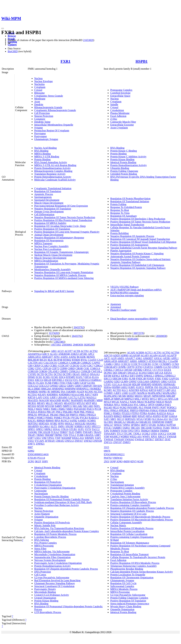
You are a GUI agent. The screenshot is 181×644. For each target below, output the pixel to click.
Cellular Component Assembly (126, 523)
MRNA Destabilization (46, 261)
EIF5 (132, 376)
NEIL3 (31, 409)
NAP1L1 (124, 402)
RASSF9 (108, 416)
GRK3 (164, 381)
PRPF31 (74, 415)
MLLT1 (50, 403)
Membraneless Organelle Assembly (52, 269)
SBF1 (113, 419)
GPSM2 (54, 386)
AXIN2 (72, 357)
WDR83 (125, 436)
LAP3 (39, 397)
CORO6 (43, 371)
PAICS (90, 409)
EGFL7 (80, 377)
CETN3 (139, 367)
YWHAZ (140, 439)
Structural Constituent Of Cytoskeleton (54, 586)
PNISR (148, 408)
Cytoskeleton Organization (48, 485)
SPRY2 (40, 429)
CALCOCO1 (50, 363)
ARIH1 (133, 361)
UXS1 (38, 438)
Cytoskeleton (117, 110)
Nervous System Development (50, 560)
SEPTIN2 (33, 423)
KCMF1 (108, 390)
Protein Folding (118, 204)
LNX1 (46, 397)
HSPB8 (116, 387)
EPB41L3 (170, 376)
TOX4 (124, 431)
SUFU (81, 429)
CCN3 (83, 366)
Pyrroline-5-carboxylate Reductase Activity (57, 505)
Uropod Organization (45, 598)
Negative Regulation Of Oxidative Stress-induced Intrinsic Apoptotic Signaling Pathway (140, 261)
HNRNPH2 (58, 389)
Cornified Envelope (120, 93)
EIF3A (88, 377)
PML (82, 412)
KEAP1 (42, 395)
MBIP (100, 400)
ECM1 (55, 377)
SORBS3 (79, 426)
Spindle (114, 104)
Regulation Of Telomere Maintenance (130, 543)
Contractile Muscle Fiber (123, 122)
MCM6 (122, 396)
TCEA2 (55, 432)
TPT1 (137, 431)
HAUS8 (127, 384)
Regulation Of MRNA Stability (50, 223)
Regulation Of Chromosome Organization (132, 578)
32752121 (55, 339)
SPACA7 (109, 425)
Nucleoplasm (41, 494)
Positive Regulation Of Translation (52, 229)
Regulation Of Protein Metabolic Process (55, 534)
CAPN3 (96, 363)
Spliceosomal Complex (122, 586)
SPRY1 (32, 429)
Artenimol (116, 307)
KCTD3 (117, 390)
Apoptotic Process (44, 194)
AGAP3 (145, 355)
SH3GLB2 (80, 423)
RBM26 (41, 421)
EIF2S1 (168, 373)
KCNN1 (89, 392)
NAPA (133, 402)
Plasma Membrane (120, 113)
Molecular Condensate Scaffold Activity (55, 180)
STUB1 (73, 429)
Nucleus (38, 78)
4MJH (127, 461)
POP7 (163, 408)
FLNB (48, 383)
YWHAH (119, 439)
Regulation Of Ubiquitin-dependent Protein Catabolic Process (66, 569)
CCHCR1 (146, 364)
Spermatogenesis (43, 197)
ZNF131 (108, 442)
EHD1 (151, 373)
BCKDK (81, 357)
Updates (12, 45)
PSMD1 (117, 413)
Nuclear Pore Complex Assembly (51, 246)
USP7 (31, 438)
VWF (58, 438)
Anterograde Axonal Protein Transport (130, 256)
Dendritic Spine (42, 122)
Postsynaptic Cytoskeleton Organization (55, 488)
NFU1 (117, 405)
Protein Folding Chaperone (124, 171)
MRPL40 (119, 399)
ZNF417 (79, 441)
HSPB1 (142, 61)
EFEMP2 (71, 377)
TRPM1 (58, 435)
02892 (31, 451)
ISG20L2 (164, 387)
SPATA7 (118, 425)
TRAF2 (97, 432)
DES (115, 373)
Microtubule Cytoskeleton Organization (55, 554)
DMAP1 (122, 373)
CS (154, 370)
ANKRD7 (148, 358)
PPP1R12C (44, 415)
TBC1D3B (146, 428)
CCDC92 (74, 366)
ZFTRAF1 (50, 441)
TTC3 (120, 434)
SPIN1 (127, 425)
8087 (30, 447)
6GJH (140, 461)
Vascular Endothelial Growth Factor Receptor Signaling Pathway (144, 248)
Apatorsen (116, 304)
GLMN (124, 381)
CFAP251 (148, 367)
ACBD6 (140, 353)
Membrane (40, 99)
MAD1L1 (91, 397)
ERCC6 (39, 380)
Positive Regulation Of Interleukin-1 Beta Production (138, 219)
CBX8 (37, 366)
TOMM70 (115, 431)
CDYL (38, 368)
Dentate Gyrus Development (49, 212)
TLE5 (71, 432)
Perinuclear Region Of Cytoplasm (52, 130)
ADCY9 (108, 355)
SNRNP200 (158, 422)
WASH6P (66, 438)
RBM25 (118, 416)
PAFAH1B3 (80, 409)
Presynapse (40, 133)
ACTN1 (85, 351)
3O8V (45, 461)
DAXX (167, 370)
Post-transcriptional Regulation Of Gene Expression (61, 206)
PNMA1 (90, 412)
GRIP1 (70, 386)
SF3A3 (140, 419)
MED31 (139, 396)
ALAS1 (54, 354)
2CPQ (31, 461)
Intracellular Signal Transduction (127, 225)
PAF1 (168, 405)
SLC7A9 (173, 419)
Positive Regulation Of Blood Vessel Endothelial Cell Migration (143, 242)
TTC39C (128, 434)
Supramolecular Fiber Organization (52, 557)
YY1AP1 (39, 441)
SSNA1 (57, 429)
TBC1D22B (44, 432)
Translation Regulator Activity (50, 174)
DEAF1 (77, 374)
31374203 (54, 333)
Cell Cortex (40, 575)
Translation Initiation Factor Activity (129, 499)
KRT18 (32, 397)
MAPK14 (142, 393)
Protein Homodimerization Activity (52, 168)
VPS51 (51, 438)
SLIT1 (54, 426)
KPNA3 (144, 390)
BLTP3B (58, 360)
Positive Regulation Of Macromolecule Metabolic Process (140, 517)
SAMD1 (82, 421)
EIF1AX (159, 373)
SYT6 (88, 429)
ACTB (77, 351)
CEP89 (63, 368)
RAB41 (152, 413)
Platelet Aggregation (121, 251)
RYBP (165, 416)
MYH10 (32, 406)
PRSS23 (92, 415)
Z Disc (114, 119)
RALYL (32, 421)
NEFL (97, 406)
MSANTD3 (70, 403)
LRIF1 (53, 397)
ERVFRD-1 (58, 380)
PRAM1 (54, 415)
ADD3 (116, 355)
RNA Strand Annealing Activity (51, 162)
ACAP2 (131, 353)
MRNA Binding (43, 154)
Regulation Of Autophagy (124, 216)
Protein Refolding (119, 233)
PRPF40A (144, 410)
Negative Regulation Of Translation (53, 209)
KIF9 (95, 395)
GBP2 (76, 383)
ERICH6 (117, 379)
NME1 (47, 409)
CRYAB (128, 370)
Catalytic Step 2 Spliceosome (125, 496)
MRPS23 (129, 399)
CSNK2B (85, 371)
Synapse (38, 128)
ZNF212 (69, 441)
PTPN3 (135, 413)
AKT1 (107, 358)
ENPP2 (139, 376)
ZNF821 (40, 444)
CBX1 (117, 364)
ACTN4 (175, 353)
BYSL (84, 360)
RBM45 (50, 421)
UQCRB (171, 434)
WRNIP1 (90, 438)
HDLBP (136, 384)
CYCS (160, 370)
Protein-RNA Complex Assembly (127, 488)
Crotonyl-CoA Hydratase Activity (52, 595)
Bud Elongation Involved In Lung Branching (57, 580)
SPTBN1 (135, 425)
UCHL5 (146, 434)
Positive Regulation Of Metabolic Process (132, 528)
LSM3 (125, 393)
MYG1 (153, 399)
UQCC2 (162, 434)
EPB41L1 (149, 376)
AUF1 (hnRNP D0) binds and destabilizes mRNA (136, 290)
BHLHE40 (33, 360)
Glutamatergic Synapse (46, 139)
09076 (107, 451)
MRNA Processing (44, 546)
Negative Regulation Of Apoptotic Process (132, 236)
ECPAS (143, 373)
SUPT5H (171, 425)
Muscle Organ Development (49, 203)
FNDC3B (141, 379)
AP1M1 (83, 354)
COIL (87, 368)
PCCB (98, 409)
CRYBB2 (138, 370)
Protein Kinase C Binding (124, 151)
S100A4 (173, 416)
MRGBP (171, 396)
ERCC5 (108, 379)
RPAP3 (142, 416)
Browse (12, 36)
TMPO (79, 432)
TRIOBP (49, 435)
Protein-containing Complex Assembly (130, 505)
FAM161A (84, 380)
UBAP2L (89, 435)
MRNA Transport (43, 243)
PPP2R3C (124, 410)
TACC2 (96, 429)
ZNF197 (118, 442)
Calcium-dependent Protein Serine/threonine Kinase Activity (142, 572)
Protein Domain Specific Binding (51, 496)
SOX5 (88, 426)
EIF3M (108, 376)
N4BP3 (58, 406)
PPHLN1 (33, 415)
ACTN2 (94, 351)
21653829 (88, 40)
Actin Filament (42, 514)
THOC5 (175, 428)
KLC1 (125, 390)
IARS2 (124, 387)
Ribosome (39, 93)
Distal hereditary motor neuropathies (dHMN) (134, 319)
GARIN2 (109, 381)
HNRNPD (146, 384)
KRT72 (161, 390)
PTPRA (143, 413)
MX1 (94, 403)
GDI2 (117, 381)
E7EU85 (32, 458)
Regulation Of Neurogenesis (49, 240)
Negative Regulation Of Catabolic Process (132, 511)
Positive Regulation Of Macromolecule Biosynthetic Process (142, 520)
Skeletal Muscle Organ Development (53, 255)
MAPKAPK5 (111, 396)
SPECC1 (96, 426)
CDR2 (31, 368)
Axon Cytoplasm (119, 128)
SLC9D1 (108, 422)
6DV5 (133, 461)
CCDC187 (63, 366)
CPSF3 (175, 367)
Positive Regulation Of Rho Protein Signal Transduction (63, 220)
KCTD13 (33, 395)
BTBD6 (76, 360)
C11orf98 (173, 361)
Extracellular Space (120, 96)
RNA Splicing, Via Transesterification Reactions (59, 528)
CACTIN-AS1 (35, 363)
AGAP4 (154, 355)
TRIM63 (164, 431)
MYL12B (173, 399)
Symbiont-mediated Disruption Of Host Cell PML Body (63, 502)
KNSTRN (134, 390)
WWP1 (146, 436)
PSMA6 (163, 410)
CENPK (122, 367)
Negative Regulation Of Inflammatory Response (59, 238)
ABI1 (54, 351)
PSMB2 (172, 410)
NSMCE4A (127, 405)
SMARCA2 (120, 422)
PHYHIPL (133, 408)
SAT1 (107, 419)
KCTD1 (98, 392)
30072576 (138, 333)
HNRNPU (157, 384)
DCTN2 (58, 374)
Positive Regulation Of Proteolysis (52, 523)
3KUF (38, 461)
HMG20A (46, 389)
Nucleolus (39, 84)
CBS (30, 366)
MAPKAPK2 (155, 393)
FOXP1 (150, 379)
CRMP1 (64, 371)
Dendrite (39, 104)
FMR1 (55, 383)
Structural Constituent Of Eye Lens (128, 514)
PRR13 (83, 415)
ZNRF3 (127, 442)
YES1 (31, 441)
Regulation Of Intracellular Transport (129, 554)
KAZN (81, 392)
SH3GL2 (69, 423)
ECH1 (39, 377)
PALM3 (108, 408)
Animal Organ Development (49, 235)
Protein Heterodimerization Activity (53, 177)
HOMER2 (96, 389)
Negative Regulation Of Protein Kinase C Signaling (137, 253)
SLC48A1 (45, 426)
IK (49, 392)
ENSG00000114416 (38, 454)
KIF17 (88, 395)
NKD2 (39, 409)
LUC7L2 (73, 397)
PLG (141, 408)
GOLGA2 (33, 386)
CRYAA (119, 370)
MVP (88, 403)
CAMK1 (108, 364)
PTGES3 (126, 413)
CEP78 (130, 367)
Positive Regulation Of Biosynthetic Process (133, 502)
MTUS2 (81, 403)
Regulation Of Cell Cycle (123, 583)
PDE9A (42, 412)
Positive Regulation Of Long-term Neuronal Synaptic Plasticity (67, 232)
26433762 (79, 327)
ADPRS (124, 355)
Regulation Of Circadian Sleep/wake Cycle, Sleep (60, 226)
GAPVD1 (174, 379)
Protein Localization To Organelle (128, 575)
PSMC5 (41, 418)
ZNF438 (98, 441)
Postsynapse (41, 136)
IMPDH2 (56, 392)
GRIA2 (62, 386)
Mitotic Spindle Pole (45, 525)
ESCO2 (69, 380)
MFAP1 (41, 403)
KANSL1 (174, 387)
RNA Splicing (41, 540)
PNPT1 (156, 408)
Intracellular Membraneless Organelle (54, 125)
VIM (44, 438)
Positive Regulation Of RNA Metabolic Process (135, 563)
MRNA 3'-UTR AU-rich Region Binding (55, 165)
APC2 (91, 354)
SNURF (70, 426)
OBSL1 (143, 405)
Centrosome (40, 491)
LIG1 (173, 390)
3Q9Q (120, 461)
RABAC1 (94, 418)
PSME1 (49, 418)
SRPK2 (48, 429)
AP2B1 (167, 358)
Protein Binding (42, 159)
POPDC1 (172, 408)
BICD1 (43, 360)
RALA (170, 413)
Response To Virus (120, 213)
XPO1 (154, 436)
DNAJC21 (133, 373)
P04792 (108, 458)
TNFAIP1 (88, 432)
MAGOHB (55, 400)
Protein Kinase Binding (122, 159)
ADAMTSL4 (35, 354)
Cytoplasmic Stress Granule (49, 96)
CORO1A (95, 368)
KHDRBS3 (65, 395)
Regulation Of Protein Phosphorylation (130, 199)
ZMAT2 (60, 441)
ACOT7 (68, 351)
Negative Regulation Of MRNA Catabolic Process (60, 275)
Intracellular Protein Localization (127, 531)
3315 (106, 447)
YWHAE (109, 439)
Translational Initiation (122, 485)
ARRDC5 (143, 361)
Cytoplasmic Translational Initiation (53, 188)
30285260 (89, 345)
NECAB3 (88, 406)
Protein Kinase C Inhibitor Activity (128, 157)
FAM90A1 (96, 380)
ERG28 (48, 380)
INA (63, 392)
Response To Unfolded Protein (126, 207)
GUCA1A (117, 384)
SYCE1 (108, 428)
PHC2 (59, 412)
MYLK (115, 402)
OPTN (151, 405)
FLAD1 (40, 383)
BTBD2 (67, 360)
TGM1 (166, 428)
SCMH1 (92, 421)
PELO (116, 408)
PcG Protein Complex (45, 543)
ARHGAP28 (110, 361)
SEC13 (120, 419)
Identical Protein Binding (123, 162)
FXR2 (70, 383)
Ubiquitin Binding (120, 168)
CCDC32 (126, 364)
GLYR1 (91, 383)
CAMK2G (86, 363)
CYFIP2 (32, 374)
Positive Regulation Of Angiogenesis (129, 245)
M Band (114, 540)
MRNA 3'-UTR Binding (47, 157)
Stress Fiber (40, 549)
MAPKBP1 (90, 400)
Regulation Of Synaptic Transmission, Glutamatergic (62, 252)
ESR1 (125, 379)
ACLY (61, 351)
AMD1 (121, 358)
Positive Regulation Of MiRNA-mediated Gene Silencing (64, 278)
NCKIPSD (150, 402)
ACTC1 (149, 353)
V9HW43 (117, 458)
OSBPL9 (160, 405)
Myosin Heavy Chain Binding (126, 606)
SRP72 (144, 425)
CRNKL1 (109, 370)
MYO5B (50, 406)
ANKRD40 (64, 354)
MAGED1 (33, 400)
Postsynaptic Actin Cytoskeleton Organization (58, 563)
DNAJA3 (95, 374)
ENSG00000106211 (114, 454)
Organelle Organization (46, 517)
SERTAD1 (44, 423)
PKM (76, 412)
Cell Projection (42, 113)
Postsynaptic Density (45, 589)
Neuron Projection (44, 116)
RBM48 (127, 416)
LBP (168, 390)
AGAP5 (162, 355)
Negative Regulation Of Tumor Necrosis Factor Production (65, 217)
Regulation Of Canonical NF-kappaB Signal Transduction (140, 239)
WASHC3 (115, 436)
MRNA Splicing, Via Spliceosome (52, 551)
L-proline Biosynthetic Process (50, 537)
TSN (66, 435)
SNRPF (169, 422)
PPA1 (107, 410)
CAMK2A (63, 363)
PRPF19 (134, 410)
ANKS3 (75, 354)
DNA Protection (43, 572)
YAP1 (98, 438)
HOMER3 (33, 392)
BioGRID (13, 51)
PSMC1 (108, 413)
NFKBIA (109, 405)
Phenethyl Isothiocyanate (123, 310)
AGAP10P (135, 355)
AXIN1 (64, 357)
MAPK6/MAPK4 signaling (124, 293)
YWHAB (171, 436)
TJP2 (106, 431)
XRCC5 (162, 436)
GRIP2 (78, 386)
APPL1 (175, 358)
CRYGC (148, 370)
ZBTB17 (150, 439)
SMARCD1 (145, 422)
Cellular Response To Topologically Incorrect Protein (138, 557)
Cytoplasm (40, 87)
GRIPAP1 (87, 386)
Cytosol (38, 90)
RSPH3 (157, 416)
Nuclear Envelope (43, 81)
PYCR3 (84, 418)
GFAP (83, 383)
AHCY (46, 354)
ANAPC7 (130, 358)
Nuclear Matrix (118, 525)
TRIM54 (155, 431)
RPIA (57, 421)
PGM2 (123, 408)
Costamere (40, 119)
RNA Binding (41, 151)
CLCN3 (167, 367)
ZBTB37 (159, 439)
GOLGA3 (44, 386)
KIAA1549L (78, 395)
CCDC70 (136, 364)
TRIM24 (145, 431)
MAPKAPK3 (169, 393)
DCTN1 (49, 374)
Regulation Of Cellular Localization (129, 534)
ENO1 (31, 380)
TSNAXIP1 (110, 434)
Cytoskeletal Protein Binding (125, 494)
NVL (136, 405)
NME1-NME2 (58, 409)
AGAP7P (172, 355)
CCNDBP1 (165, 364)
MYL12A (163, 399)
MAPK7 (66, 400)
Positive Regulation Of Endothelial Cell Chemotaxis (137, 265)
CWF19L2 (97, 371)
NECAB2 (77, 406)
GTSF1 (108, 384)
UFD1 (154, 434)
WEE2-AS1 (78, 438)
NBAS (140, 402)
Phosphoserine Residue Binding (127, 569)
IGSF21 (140, 387)
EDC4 (62, 377)
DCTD (41, 374)
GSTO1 (172, 381)
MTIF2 (145, 399)
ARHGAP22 (34, 357)
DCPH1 (108, 373)
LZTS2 (82, 397)
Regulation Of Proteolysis (48, 482)
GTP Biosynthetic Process (48, 612)
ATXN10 (153, 361)
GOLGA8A (143, 381)
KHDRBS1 (52, 395)
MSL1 (138, 399)
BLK (50, 360)
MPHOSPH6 (159, 396)
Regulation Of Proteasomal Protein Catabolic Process (62, 499)
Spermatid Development (47, 200)
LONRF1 (109, 393)
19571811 (56, 345)
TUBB (80, 435)
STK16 (65, 429)
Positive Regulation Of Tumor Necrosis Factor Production (140, 222)
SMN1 (61, 426)
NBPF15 (67, 406)
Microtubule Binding (45, 592)
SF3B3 (148, 419)
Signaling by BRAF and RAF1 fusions (54, 291)
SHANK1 (91, 423)
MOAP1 (59, 403)
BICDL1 (163, 361)
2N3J (107, 461)
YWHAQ (129, 439)
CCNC (155, 364)
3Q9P (113, 461)
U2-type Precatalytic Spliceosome (52, 578)
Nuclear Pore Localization (48, 249)
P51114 (41, 458)
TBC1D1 (135, 428)
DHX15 (85, 374)
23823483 (59, 342)
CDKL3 (98, 366)
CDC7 (90, 366)
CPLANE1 (53, 371)
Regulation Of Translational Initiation (130, 201)
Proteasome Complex (121, 90)
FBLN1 (32, 383)
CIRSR (79, 368)
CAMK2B (74, 363)
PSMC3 (32, 418)
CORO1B (33, 371)
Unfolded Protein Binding (124, 174)
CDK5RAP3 (110, 367)
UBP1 (98, 435)
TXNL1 (137, 434)
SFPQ (61, 423)
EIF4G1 (116, 376)
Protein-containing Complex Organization (132, 537)
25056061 (67, 345)
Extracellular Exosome (122, 125)
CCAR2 (45, 366)
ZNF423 (88, 441)
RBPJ (134, 416)
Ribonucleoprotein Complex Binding (53, 171)
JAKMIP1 (71, 392)
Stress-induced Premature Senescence (130, 604)
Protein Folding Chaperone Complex (129, 598)
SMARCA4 (133, 422)
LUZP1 (133, 393)
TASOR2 (33, 432)
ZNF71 (32, 444)
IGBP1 (132, 387)
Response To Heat (120, 210)
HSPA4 (108, 387)
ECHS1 (47, 377)
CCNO (175, 364)
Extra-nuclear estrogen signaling (127, 295)
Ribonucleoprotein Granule (48, 107)
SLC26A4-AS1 (160, 419)
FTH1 (63, 383)
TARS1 (126, 428)
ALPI (114, 358)
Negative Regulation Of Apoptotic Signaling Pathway (138, 268)
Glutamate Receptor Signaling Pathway (55, 583)
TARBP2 (117, 428)
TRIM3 (40, 435)
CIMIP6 (158, 367)
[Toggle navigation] (3, 28)
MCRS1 (32, 403)
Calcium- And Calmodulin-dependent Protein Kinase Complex (67, 531)
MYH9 (41, 406)
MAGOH (44, 400)
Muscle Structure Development (50, 258)
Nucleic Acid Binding (45, 148)
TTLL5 (72, 435)
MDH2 (130, 396)
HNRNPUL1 (83, 389)
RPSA (149, 416)
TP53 (131, 431)
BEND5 (91, 357)
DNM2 (31, 377)
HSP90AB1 (169, 384)
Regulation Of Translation (48, 191)
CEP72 (55, 368)
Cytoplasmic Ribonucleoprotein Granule (55, 110)
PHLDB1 (68, 412)
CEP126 (47, 368)
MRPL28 (109, 399)
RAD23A (161, 413)
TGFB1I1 (157, 428)
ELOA (95, 377)
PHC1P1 (51, 412)
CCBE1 (54, 366)
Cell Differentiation (44, 214)
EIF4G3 (125, 376)
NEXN (168, 402)
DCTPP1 (67, 374)
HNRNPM (70, 389)
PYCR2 (75, 418)
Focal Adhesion (118, 116)
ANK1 (139, 358)
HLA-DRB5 (34, 389)
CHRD (71, 368)
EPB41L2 (160, 376)
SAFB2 (73, 421)
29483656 (78, 345)
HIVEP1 (98, 386)
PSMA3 (154, 410)
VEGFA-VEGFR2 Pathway (124, 287)
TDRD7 (64, 432)
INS (156, 387)
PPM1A (114, 410)
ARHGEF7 (47, 357)
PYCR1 (67, 418)
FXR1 (66, 61)
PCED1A (33, 412)
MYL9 (107, 402)
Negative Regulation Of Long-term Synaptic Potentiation (64, 272)
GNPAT (133, 381)
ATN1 (57, 357)
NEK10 (160, 402)
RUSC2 (65, 421)
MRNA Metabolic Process (124, 589)
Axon (37, 102)
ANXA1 (158, 358)
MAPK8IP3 (77, 400)
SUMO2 (161, 425)
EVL (76, 380)
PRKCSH (64, 415)
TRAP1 (32, 435)
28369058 (161, 336)
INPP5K (149, 387)
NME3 (70, 409)
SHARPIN (33, 426)
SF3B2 (54, 423)
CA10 (100, 360)
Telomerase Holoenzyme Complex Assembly (133, 566)
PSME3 (58, 418)
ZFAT (168, 439)
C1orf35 (92, 360)
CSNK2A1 (74, 371)
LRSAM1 (63, 397)
